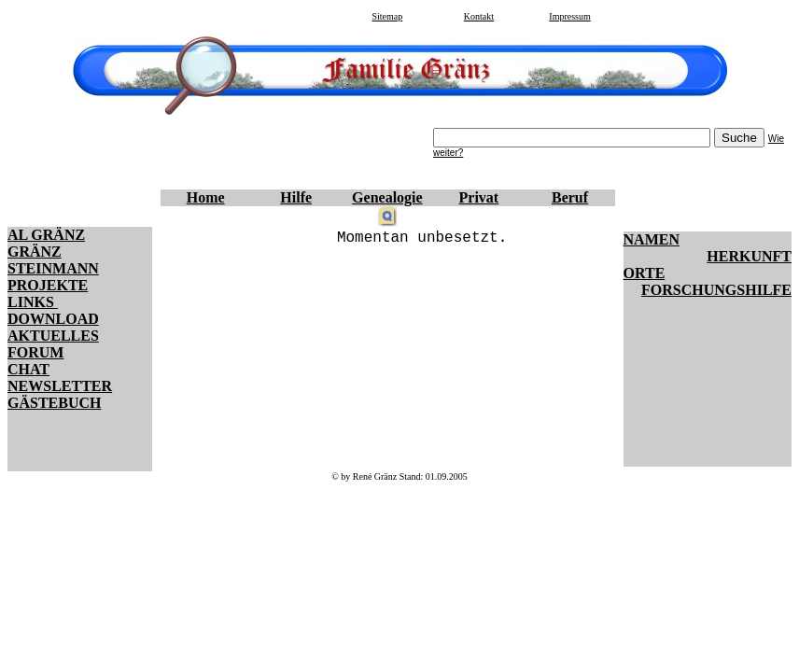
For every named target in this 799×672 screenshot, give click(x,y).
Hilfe (296, 197)
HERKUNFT (749, 256)
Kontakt (479, 16)
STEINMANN (53, 268)
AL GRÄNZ (46, 235)
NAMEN (652, 239)
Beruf (570, 197)
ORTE (645, 273)
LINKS (33, 302)
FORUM (35, 352)
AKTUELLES (53, 336)
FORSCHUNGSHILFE (716, 290)
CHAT (28, 369)
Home (206, 197)
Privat (479, 197)
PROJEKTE (48, 285)
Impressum (569, 16)
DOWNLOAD (53, 319)
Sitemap (387, 16)
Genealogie (387, 197)
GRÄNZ (35, 252)
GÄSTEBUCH (54, 403)
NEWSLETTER (60, 386)
